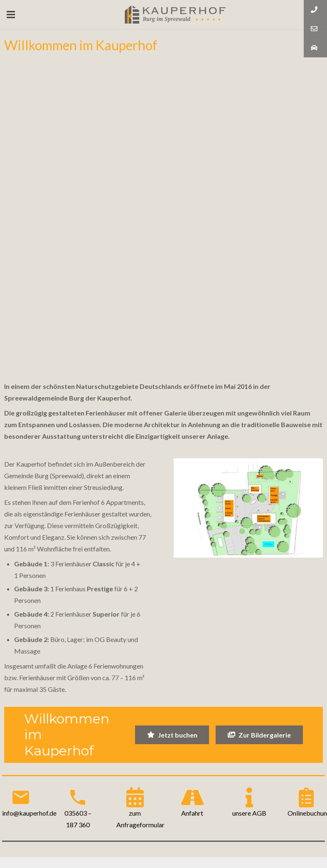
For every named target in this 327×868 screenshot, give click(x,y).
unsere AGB (249, 813)
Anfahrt (192, 813)
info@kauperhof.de (29, 813)
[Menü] (11, 15)
